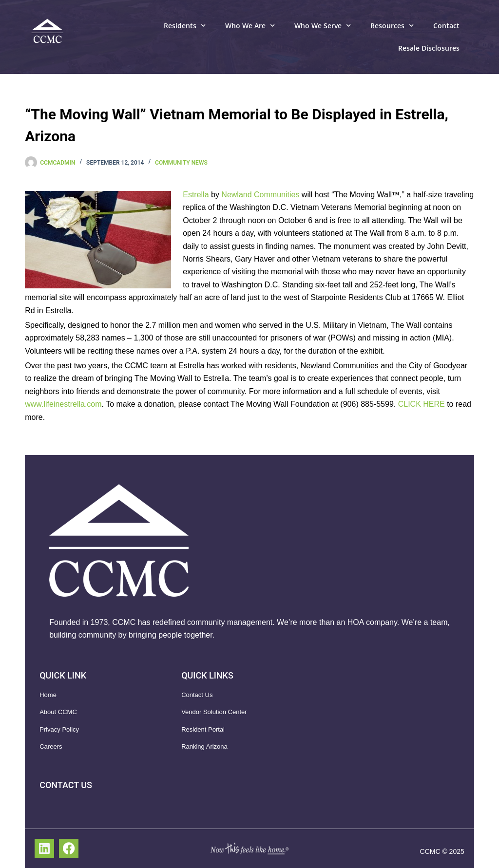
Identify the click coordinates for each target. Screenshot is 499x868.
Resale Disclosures (429, 48)
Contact (446, 26)
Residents (185, 26)
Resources (392, 26)
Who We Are (250, 26)
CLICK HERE (422, 404)
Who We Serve (323, 26)
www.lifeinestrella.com (63, 404)
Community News (181, 163)
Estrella (196, 195)
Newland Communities (260, 195)
